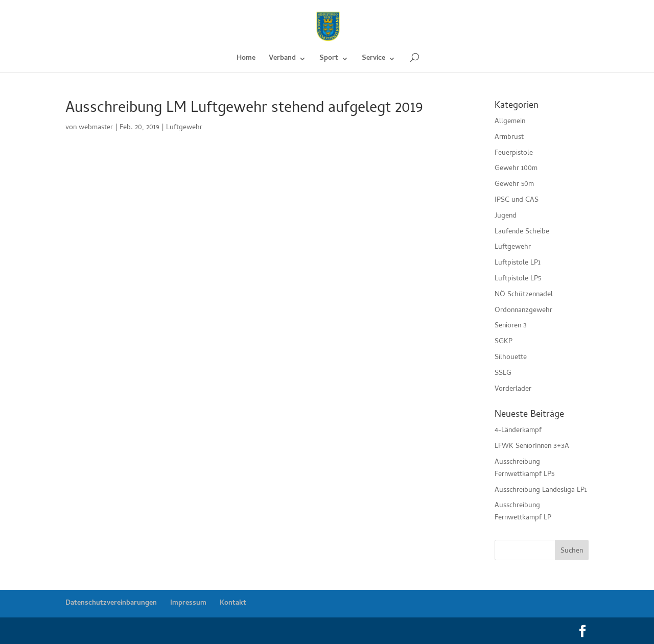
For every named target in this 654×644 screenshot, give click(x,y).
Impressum (188, 603)
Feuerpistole (514, 153)
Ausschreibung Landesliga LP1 (541, 491)
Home (246, 60)
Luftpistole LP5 (518, 279)
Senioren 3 (511, 326)
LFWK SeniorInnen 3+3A (532, 447)
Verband (282, 60)
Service (373, 60)
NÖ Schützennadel (524, 295)
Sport (329, 60)
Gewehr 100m (516, 169)
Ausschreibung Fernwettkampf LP (523, 512)
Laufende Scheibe (522, 232)
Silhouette (511, 358)
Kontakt (233, 603)
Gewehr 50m (514, 185)
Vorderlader (513, 389)
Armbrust (509, 138)
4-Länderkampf (518, 431)
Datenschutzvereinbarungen (111, 603)
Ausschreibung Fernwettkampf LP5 (524, 469)
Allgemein (510, 122)
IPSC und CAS (517, 200)
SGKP (504, 342)
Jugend (506, 216)
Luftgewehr (184, 128)
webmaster (96, 128)
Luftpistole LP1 (518, 263)
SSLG (503, 374)
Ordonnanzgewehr (523, 311)
